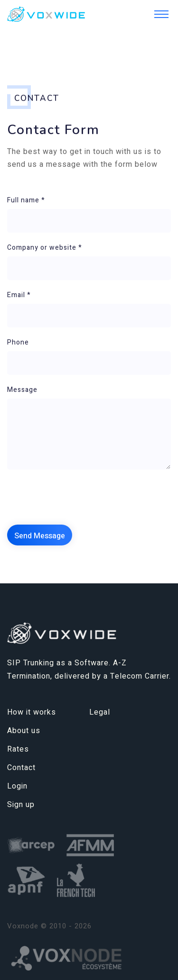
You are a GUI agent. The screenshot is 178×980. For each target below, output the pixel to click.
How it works (32, 712)
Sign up (21, 805)
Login (17, 786)
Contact (21, 768)
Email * (19, 295)
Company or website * (45, 248)
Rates (18, 749)
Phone (18, 342)
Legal (100, 712)
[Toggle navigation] (161, 14)
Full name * (26, 200)
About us (24, 731)
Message (22, 390)
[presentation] (79, 498)
